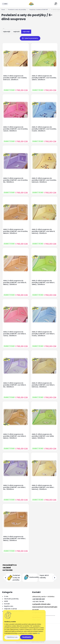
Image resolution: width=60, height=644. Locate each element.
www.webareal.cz (38, 642)
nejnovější (26, 32)
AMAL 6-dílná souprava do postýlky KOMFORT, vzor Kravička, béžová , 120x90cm (16, 231)
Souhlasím (27, 637)
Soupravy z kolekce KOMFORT (39, 10)
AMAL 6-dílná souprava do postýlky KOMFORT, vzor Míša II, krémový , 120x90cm (43, 385)
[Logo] (31, 4)
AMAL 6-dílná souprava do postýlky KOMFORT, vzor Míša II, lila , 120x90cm (15, 385)
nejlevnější (7, 32)
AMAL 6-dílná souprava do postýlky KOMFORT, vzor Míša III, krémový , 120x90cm (43, 231)
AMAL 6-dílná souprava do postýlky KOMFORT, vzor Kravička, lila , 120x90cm (16, 180)
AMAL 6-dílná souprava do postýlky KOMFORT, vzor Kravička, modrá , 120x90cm (44, 129)
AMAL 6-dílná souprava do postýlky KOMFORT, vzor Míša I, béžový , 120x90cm (14, 539)
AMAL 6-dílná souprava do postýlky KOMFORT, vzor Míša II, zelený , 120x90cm (43, 283)
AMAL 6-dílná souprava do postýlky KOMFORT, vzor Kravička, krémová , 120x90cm (44, 180)
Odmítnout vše (12, 637)
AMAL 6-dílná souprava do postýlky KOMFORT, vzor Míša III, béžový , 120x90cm (15, 283)
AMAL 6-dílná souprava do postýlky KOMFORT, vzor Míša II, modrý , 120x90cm (43, 334)
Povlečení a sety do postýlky (17, 10)
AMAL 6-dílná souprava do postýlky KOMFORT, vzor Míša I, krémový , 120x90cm (43, 487)
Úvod (3, 10)
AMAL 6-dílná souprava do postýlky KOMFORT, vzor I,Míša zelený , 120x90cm (43, 436)
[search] (56, 4)
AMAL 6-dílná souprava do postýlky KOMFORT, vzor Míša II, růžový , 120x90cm (15, 334)
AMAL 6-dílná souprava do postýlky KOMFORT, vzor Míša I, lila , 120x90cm (14, 487)
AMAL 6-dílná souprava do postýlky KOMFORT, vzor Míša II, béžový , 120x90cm (15, 436)
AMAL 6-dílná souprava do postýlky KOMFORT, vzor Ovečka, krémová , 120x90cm (15, 78)
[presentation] (5, 578)
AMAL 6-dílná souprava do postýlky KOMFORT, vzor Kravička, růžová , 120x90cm (16, 129)
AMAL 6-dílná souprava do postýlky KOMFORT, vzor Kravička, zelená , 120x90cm (44, 78)
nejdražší (16, 32)
